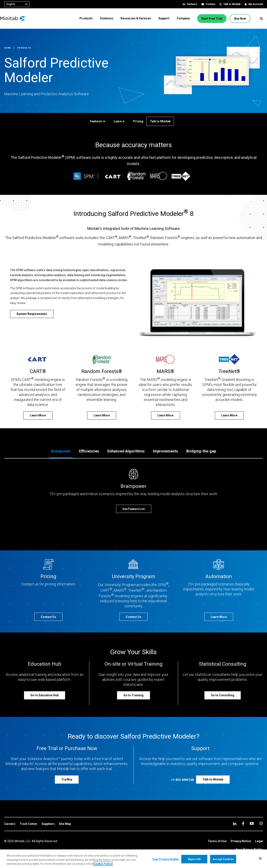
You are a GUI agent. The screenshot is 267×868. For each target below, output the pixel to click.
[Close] (260, 858)
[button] (261, 19)
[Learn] (118, 121)
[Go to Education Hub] (45, 695)
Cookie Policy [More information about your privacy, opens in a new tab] (103, 864)
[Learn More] (38, 415)
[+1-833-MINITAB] (183, 781)
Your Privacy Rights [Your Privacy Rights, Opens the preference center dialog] (165, 859)
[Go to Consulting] (223, 695)
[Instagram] (261, 823)
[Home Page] (17, 19)
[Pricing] (137, 121)
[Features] (97, 121)
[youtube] (252, 823)
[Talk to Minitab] (160, 121)
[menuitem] (86, 18)
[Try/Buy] (67, 780)
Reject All (194, 859)
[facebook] (243, 824)
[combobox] (17, 4)
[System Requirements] (32, 314)
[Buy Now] (240, 19)
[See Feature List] (134, 509)
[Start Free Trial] (212, 19)
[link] (10, 824)
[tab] (61, 452)
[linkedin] (235, 824)
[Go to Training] (133, 695)
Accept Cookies (223, 859)
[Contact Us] (48, 617)
